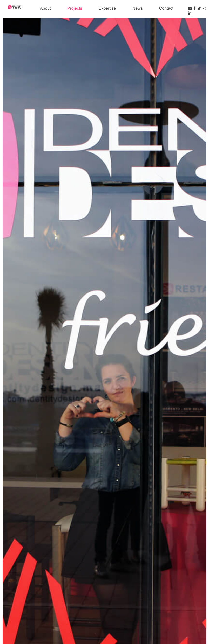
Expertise (107, 8)
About (45, 8)
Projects (75, 8)
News (138, 8)
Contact (166, 8)
